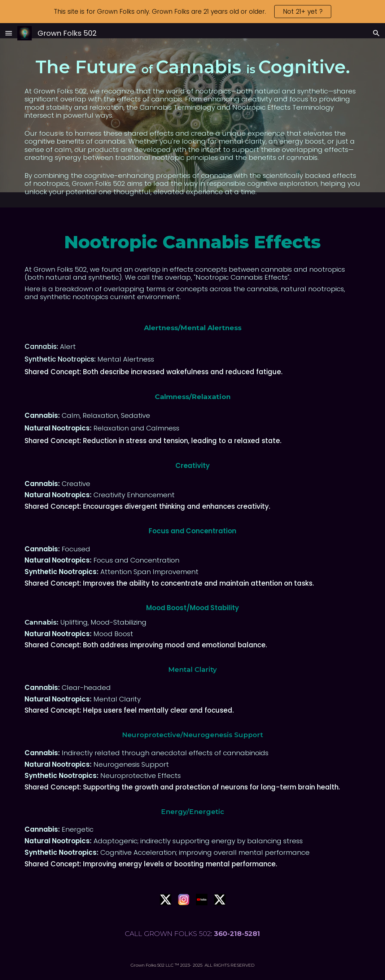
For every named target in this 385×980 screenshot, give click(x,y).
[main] (192, 125)
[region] (192, 12)
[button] (9, 33)
